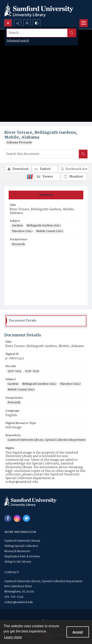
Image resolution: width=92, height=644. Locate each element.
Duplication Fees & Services (22, 557)
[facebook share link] (8, 518)
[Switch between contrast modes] (37, 23)
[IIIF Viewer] (47, 177)
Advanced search (18, 41)
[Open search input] (8, 23)
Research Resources (17, 551)
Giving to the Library (18, 562)
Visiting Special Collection (21, 546)
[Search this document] (42, 154)
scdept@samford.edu (19, 602)
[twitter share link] (26, 518)
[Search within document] (83, 154)
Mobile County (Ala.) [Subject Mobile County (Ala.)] (50, 231)
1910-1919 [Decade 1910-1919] (14, 371)
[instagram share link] (17, 518)
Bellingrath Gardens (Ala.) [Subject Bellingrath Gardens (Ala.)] (44, 226)
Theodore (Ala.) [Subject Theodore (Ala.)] (22, 231)
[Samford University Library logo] (39, 10)
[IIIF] (30, 176)
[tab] (46, 195)
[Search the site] (37, 33)
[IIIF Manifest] (74, 177)
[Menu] (84, 23)
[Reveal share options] (18, 23)
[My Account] (27, 23)
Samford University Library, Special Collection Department (43, 581)
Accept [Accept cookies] (78, 632)
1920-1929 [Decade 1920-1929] (32, 371)
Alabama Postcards (19, 143)
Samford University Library (22, 541)
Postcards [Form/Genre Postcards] (18, 244)
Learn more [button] (13, 637)
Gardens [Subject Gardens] (17, 226)
